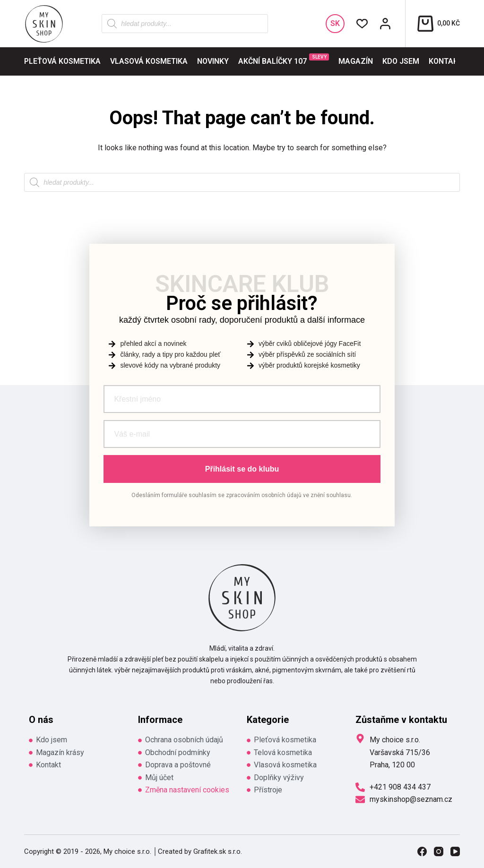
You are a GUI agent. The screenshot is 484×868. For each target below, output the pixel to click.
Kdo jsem (401, 61)
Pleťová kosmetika (62, 61)
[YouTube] (455, 851)
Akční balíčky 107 (284, 60)
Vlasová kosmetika (149, 61)
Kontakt (446, 61)
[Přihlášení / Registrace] (385, 24)
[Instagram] (439, 851)
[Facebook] (422, 851)
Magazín (356, 61)
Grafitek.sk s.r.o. (218, 851)
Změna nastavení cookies (187, 790)
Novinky (213, 61)
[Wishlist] (362, 24)
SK (335, 23)
